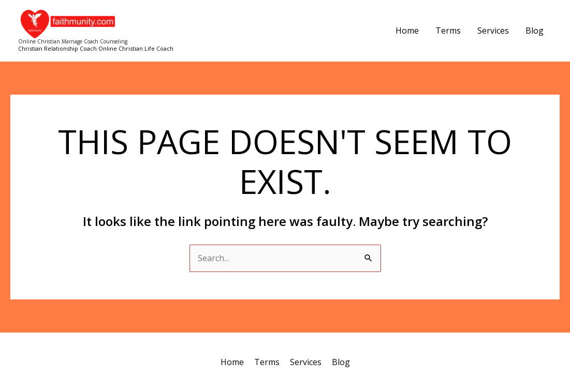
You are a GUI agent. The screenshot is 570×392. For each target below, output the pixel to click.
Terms (448, 31)
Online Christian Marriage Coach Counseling (73, 41)
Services (493, 31)
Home (407, 31)
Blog (535, 31)
